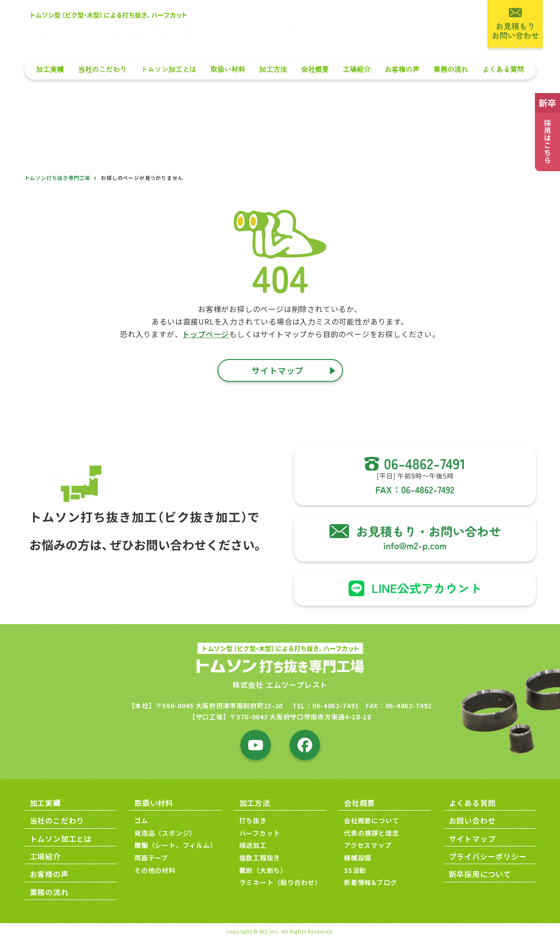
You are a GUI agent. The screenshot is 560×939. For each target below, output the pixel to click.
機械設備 (358, 858)
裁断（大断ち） (264, 870)
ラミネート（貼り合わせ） (281, 882)
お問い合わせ (472, 820)
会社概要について (371, 820)
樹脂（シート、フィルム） (176, 845)
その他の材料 (155, 870)
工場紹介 (356, 70)
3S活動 (355, 870)
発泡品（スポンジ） (165, 833)
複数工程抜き (260, 858)
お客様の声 (402, 70)
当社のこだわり (102, 70)
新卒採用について (480, 874)
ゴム (141, 820)
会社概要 (315, 70)
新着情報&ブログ (370, 882)
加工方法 (273, 70)
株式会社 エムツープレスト (280, 685)
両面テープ (151, 858)
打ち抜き (253, 820)
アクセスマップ (368, 845)
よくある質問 (503, 70)
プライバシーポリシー (488, 856)
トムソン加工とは (168, 70)
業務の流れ (451, 70)
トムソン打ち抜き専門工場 (58, 178)
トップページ (206, 334)
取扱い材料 (227, 70)
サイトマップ (472, 839)
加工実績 (50, 70)
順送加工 (253, 845)
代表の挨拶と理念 (371, 833)
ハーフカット (260, 833)
